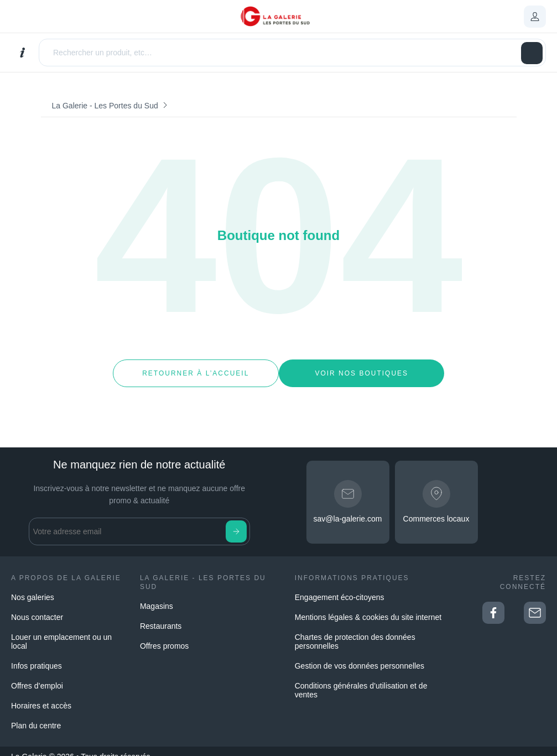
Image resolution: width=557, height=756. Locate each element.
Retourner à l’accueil (196, 368)
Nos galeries (33, 587)
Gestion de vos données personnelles (360, 655)
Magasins (157, 596)
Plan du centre (36, 715)
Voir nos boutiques (361, 368)
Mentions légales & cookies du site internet (368, 607)
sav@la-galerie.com (348, 508)
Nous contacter (37, 607)
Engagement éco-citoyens (340, 587)
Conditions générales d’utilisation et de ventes (361, 680)
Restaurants (161, 616)
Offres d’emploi (37, 675)
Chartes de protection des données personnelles (355, 631)
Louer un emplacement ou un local (61, 631)
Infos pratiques (37, 655)
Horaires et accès (41, 695)
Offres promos (164, 635)
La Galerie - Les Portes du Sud (105, 106)
